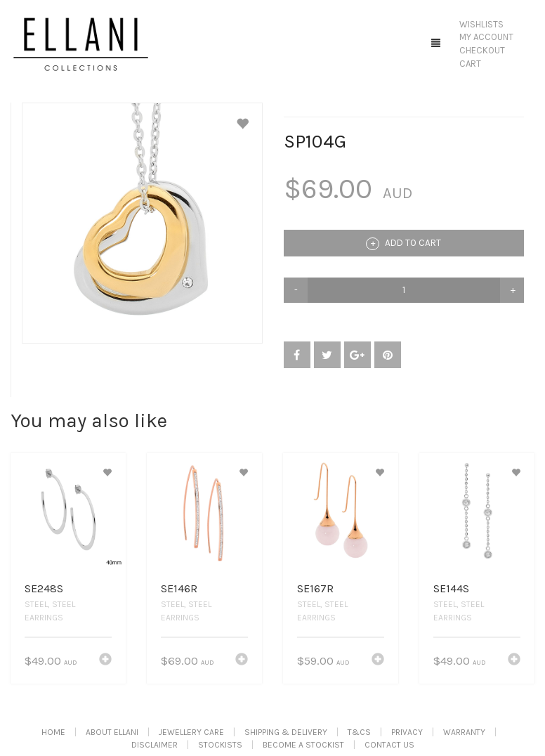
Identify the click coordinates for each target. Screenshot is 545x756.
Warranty (464, 732)
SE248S (44, 588)
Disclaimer (155, 745)
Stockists (220, 745)
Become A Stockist (303, 745)
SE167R (315, 588)
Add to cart (403, 244)
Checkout (482, 50)
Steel (36, 604)
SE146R (179, 588)
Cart (470, 64)
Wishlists (481, 24)
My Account (486, 37)
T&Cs (359, 732)
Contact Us (389, 745)
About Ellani (112, 732)
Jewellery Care (191, 732)
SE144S (451, 588)
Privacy (407, 732)
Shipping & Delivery (286, 732)
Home (53, 732)
